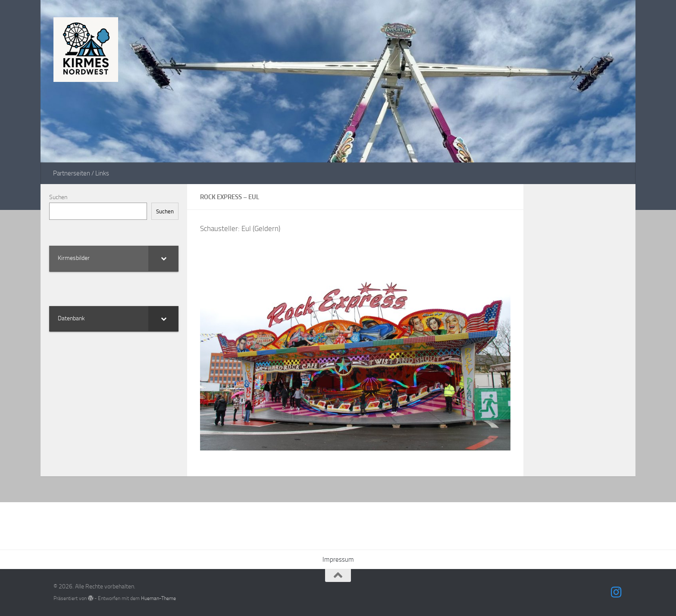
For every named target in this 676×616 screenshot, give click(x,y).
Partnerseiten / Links (81, 173)
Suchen (58, 197)
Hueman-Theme (158, 598)
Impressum (338, 560)
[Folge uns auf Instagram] (617, 592)
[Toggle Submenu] (163, 258)
